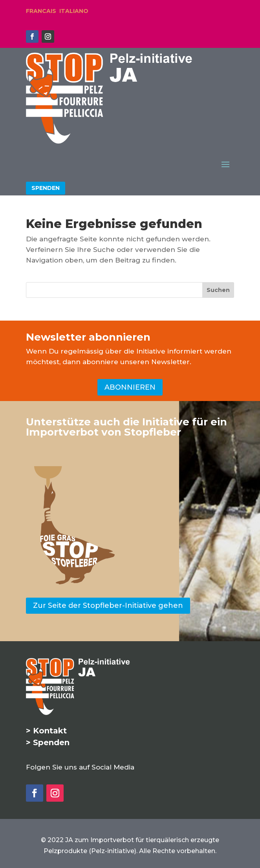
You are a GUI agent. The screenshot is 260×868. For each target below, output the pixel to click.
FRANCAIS (41, 11)
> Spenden (48, 742)
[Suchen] (218, 290)
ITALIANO (74, 11)
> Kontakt (46, 731)
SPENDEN (46, 188)
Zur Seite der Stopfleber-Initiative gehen (108, 605)
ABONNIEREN (130, 387)
